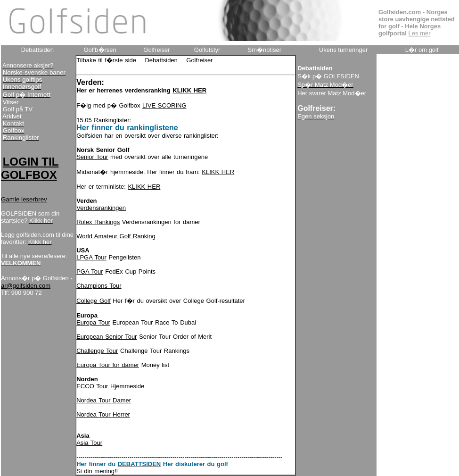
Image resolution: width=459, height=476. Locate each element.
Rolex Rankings (98, 222)
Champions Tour (99, 286)
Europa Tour (93, 322)
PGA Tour (90, 271)
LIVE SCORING (164, 105)
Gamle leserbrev (24, 199)
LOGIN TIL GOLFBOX (30, 168)
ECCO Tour (92, 386)
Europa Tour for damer (108, 365)
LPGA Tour (91, 257)
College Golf (94, 301)
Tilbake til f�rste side (106, 60)
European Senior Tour (107, 337)
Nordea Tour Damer (104, 400)
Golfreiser (199, 60)
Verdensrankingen (101, 208)
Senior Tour (92, 157)
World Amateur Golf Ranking (116, 236)
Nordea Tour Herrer (103, 414)
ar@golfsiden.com (26, 286)
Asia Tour (89, 443)
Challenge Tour (97, 351)
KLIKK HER (218, 172)
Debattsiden (161, 60)
